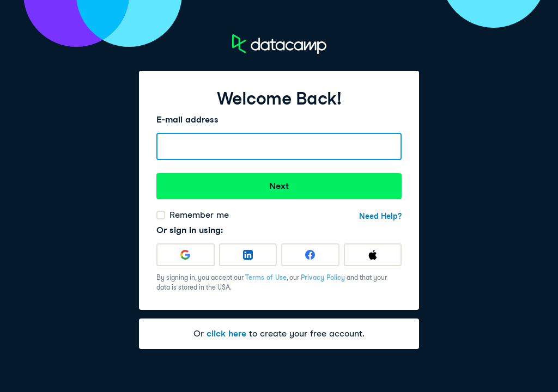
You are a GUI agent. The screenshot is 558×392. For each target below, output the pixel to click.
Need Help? (380, 216)
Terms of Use (266, 277)
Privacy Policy (323, 277)
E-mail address (187, 120)
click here (226, 333)
